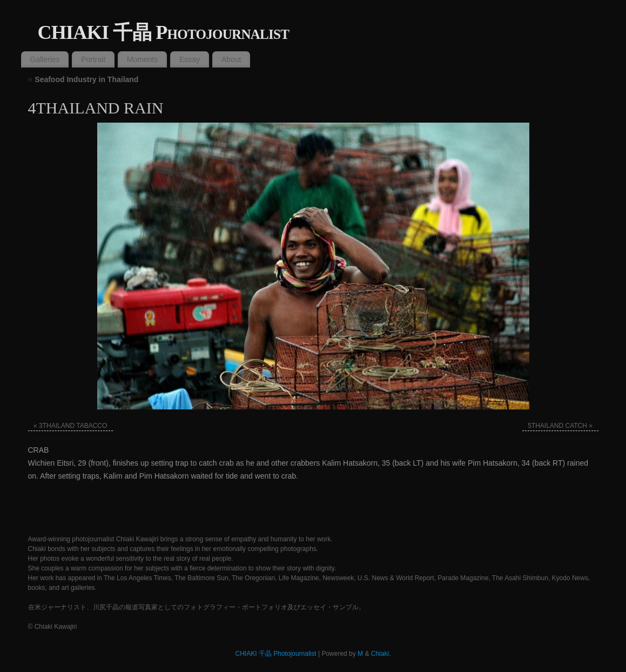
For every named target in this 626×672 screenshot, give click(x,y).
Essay (190, 59)
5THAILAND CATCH (557, 426)
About (231, 59)
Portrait (93, 59)
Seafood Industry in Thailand (83, 79)
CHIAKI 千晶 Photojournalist (164, 32)
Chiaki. (381, 654)
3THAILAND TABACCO (73, 426)
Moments (143, 59)
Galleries (45, 59)
